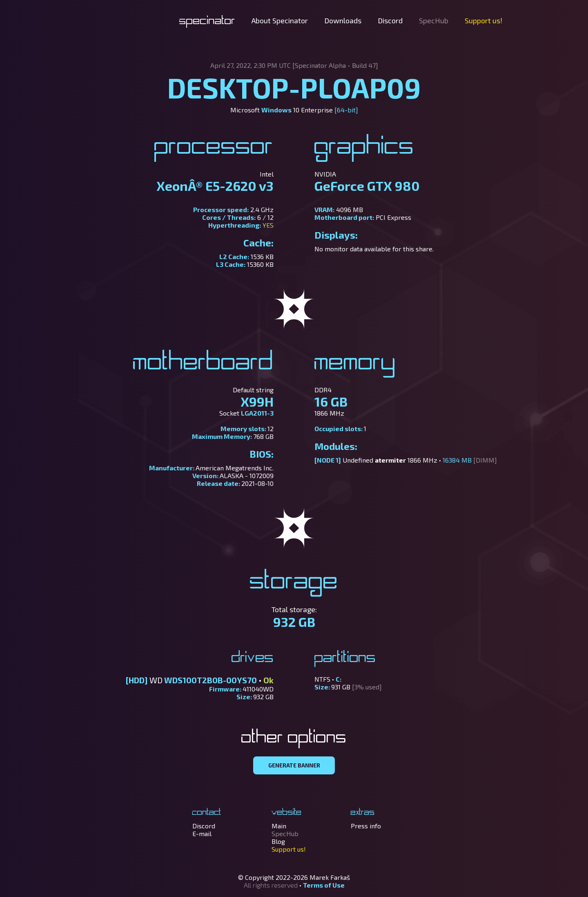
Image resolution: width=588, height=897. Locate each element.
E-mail (202, 833)
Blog (278, 841)
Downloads (343, 20)
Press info (366, 826)
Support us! (483, 20)
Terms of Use (324, 885)
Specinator (207, 21)
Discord (390, 20)
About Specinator (280, 20)
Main (279, 826)
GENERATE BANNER (294, 765)
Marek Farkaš (330, 877)
